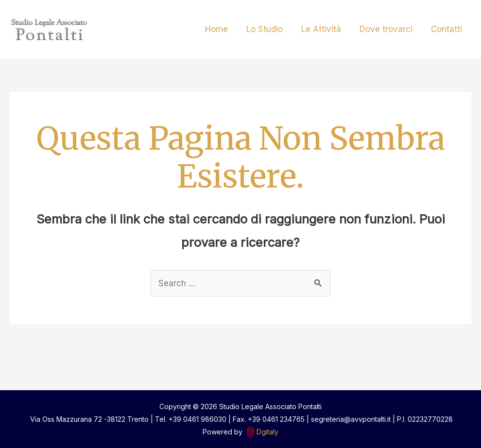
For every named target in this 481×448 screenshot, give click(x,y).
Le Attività (326, 29)
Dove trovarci (389, 29)
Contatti (447, 29)
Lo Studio (271, 29)
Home (225, 29)
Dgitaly (267, 432)
